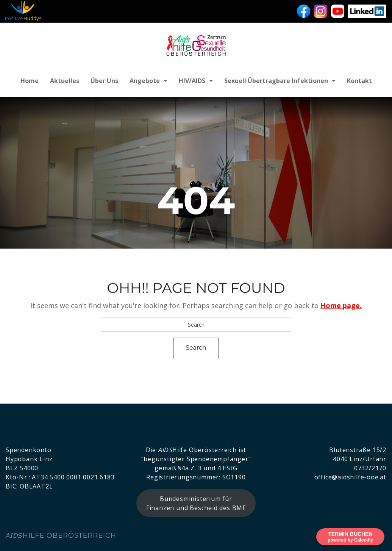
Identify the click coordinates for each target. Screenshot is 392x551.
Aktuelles (65, 81)
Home (30, 81)
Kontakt (359, 81)
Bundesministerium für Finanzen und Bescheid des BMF (196, 503)
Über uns (104, 81)
